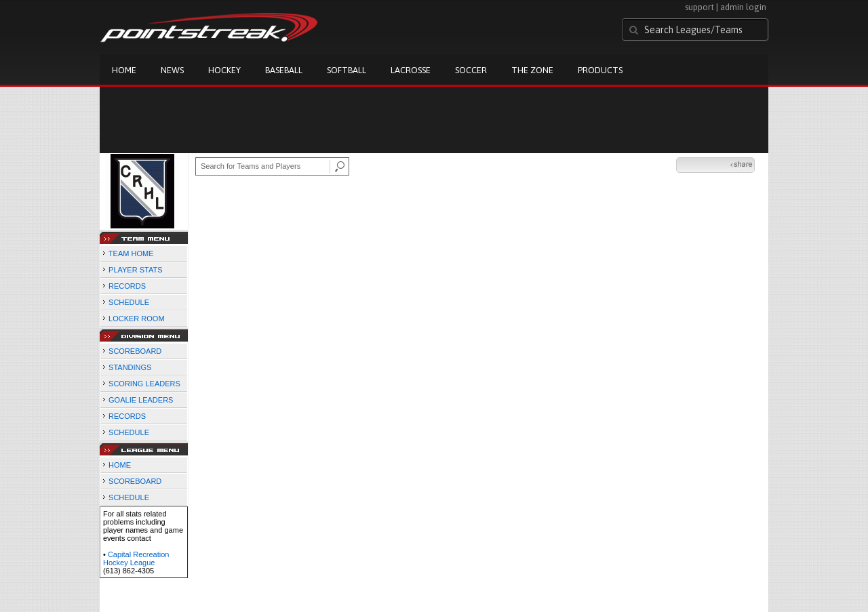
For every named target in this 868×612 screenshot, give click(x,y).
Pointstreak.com (209, 28)
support (699, 7)
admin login (743, 7)
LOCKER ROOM (137, 319)
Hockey (224, 70)
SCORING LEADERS (144, 384)
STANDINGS (130, 367)
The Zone (532, 70)
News (172, 70)
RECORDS (127, 286)
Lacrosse (411, 70)
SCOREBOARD (135, 351)
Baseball (284, 70)
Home (124, 70)
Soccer (471, 70)
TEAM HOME (131, 253)
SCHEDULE (129, 302)
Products (600, 70)
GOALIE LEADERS (141, 400)
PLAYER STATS (135, 270)
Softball (347, 70)
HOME (120, 465)
